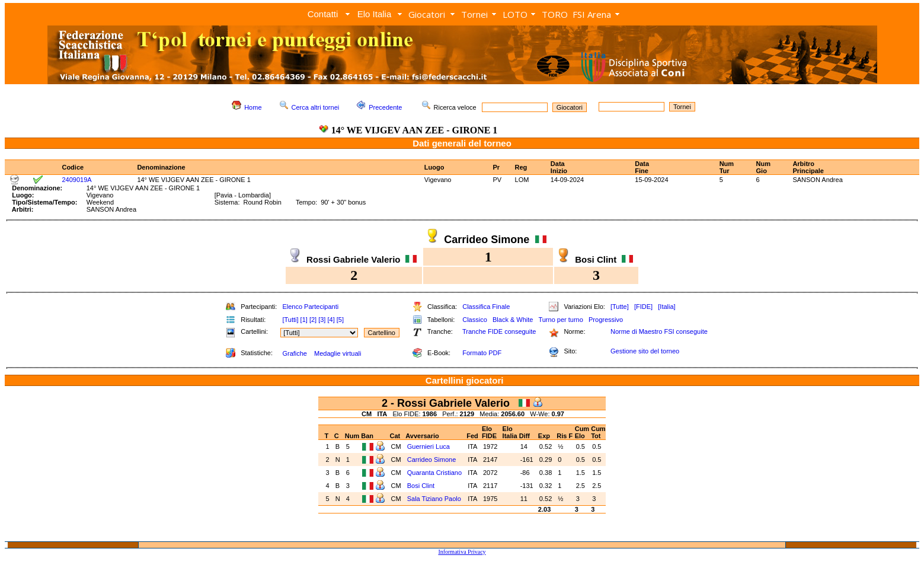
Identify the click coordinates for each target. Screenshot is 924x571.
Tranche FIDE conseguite (499, 331)
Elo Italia (375, 14)
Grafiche (295, 353)
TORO (555, 14)
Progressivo (606, 320)
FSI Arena (592, 14)
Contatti (323, 14)
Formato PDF (482, 353)
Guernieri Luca (429, 446)
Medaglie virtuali (338, 353)
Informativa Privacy (462, 552)
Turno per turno (560, 320)
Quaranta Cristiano (434, 473)
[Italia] (666, 307)
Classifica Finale (486, 307)
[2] (313, 320)
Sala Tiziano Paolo (434, 499)
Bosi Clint (421, 486)
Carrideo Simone (432, 460)
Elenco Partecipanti (310, 307)
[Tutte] (620, 307)
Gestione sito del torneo (645, 351)
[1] (304, 320)
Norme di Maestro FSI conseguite (659, 331)
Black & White (513, 320)
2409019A (76, 180)
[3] (322, 320)
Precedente (385, 107)
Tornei (474, 14)
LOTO (515, 14)
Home (253, 107)
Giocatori (427, 14)
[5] (340, 320)
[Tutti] (290, 320)
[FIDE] (643, 307)
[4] (331, 320)
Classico (475, 320)
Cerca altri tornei (316, 107)
